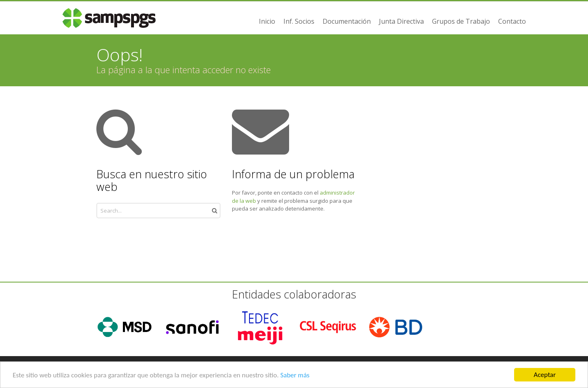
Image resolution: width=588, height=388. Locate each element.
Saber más (295, 376)
